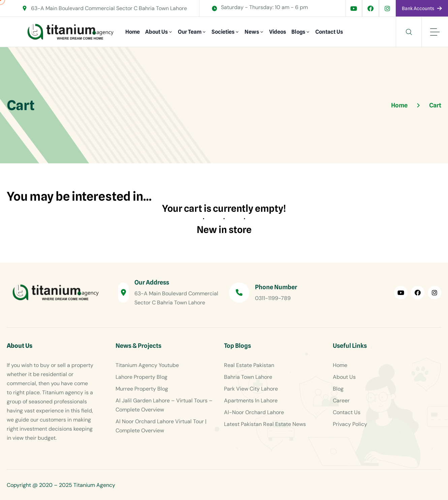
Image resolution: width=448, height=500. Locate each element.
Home (133, 32)
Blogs (298, 32)
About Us (156, 32)
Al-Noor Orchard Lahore (254, 412)
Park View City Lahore (251, 389)
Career (341, 401)
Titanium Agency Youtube (147, 365)
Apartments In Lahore (251, 401)
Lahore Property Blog (141, 377)
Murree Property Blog (142, 389)
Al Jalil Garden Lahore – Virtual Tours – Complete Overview (164, 405)
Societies (223, 32)
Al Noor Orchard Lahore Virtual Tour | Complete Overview (161, 426)
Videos (278, 32)
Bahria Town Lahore (248, 377)
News (252, 32)
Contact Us (329, 32)
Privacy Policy (350, 424)
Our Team (190, 32)
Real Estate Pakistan (249, 365)
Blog (338, 389)
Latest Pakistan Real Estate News (265, 424)
